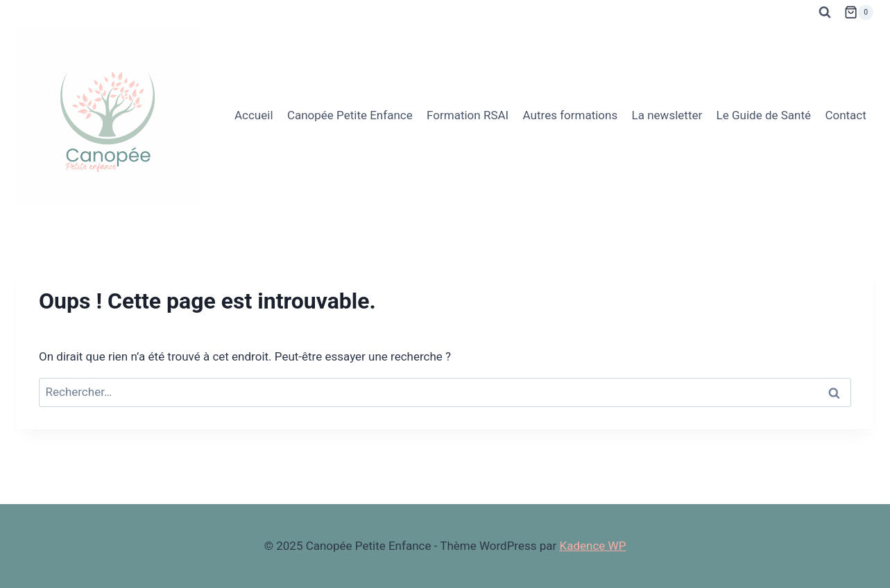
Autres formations (571, 115)
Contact (845, 115)
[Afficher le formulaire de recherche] (825, 12)
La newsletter (667, 115)
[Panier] (859, 12)
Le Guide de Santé (764, 115)
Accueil (254, 115)
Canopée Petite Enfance (350, 115)
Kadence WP (593, 546)
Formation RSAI (468, 115)
